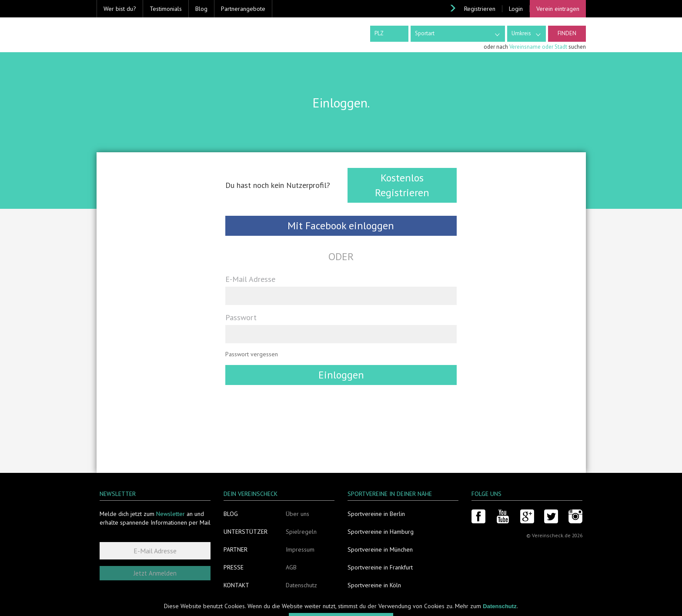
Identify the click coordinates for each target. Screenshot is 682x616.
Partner (236, 549)
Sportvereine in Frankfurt (380, 567)
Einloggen (341, 375)
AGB (291, 567)
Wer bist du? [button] (120, 9)
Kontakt (236, 585)
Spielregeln (301, 532)
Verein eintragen (558, 9)
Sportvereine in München (380, 549)
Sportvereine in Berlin (376, 514)
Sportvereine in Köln (374, 585)
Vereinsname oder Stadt (538, 47)
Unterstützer (246, 532)
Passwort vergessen (252, 354)
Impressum (300, 549)
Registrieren (480, 9)
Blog (201, 9)
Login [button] (516, 9)
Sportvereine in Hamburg (381, 532)
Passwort (241, 317)
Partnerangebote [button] (243, 9)
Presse (234, 567)
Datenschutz (301, 585)
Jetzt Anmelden (155, 573)
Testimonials (166, 9)
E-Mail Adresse (250, 279)
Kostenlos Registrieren (402, 185)
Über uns (298, 514)
